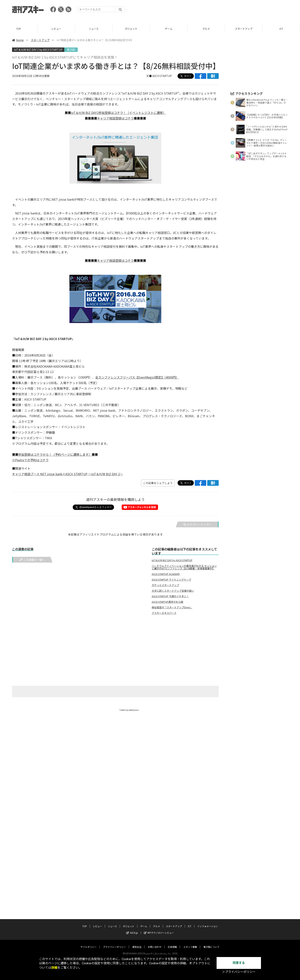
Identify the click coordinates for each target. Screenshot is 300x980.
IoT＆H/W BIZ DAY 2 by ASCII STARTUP (38, 50)
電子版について (211, 943)
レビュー (56, 29)
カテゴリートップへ (197, 525)
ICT (281, 29)
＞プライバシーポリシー (239, 972)
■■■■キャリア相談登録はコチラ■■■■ (115, 118)
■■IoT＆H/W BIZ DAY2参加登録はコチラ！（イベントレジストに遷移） (115, 113)
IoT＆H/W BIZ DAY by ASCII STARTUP (172, 560)
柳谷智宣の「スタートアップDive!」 (172, 607)
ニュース (94, 29)
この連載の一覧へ (32, 560)
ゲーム (169, 29)
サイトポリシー (89, 943)
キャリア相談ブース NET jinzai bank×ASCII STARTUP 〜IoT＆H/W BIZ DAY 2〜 (67, 474)
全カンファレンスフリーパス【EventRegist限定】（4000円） (137, 377)
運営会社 (137, 943)
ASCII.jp (132, 929)
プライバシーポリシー (114, 943)
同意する (239, 963)
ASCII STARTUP (162, 76)
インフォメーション (208, 922)
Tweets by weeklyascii (129, 710)
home (18, 40)
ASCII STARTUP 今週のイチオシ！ (170, 596)
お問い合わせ (155, 943)
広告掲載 (172, 943)
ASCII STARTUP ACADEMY (166, 574)
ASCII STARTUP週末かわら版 (168, 602)
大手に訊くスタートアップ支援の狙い (173, 591)
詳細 (54, 968)
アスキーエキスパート (164, 613)
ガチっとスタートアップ (165, 585)
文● (149, 76)
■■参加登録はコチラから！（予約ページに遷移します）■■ (55, 454)
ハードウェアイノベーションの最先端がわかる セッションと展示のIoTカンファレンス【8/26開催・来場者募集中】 (184, 567)
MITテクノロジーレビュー (159, 929)
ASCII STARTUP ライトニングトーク (172, 580)
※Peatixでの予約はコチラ (30, 460)
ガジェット (131, 29)
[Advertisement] (218, 11)
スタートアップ (244, 29)
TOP (19, 29)
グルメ (206, 29)
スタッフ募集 (190, 943)
